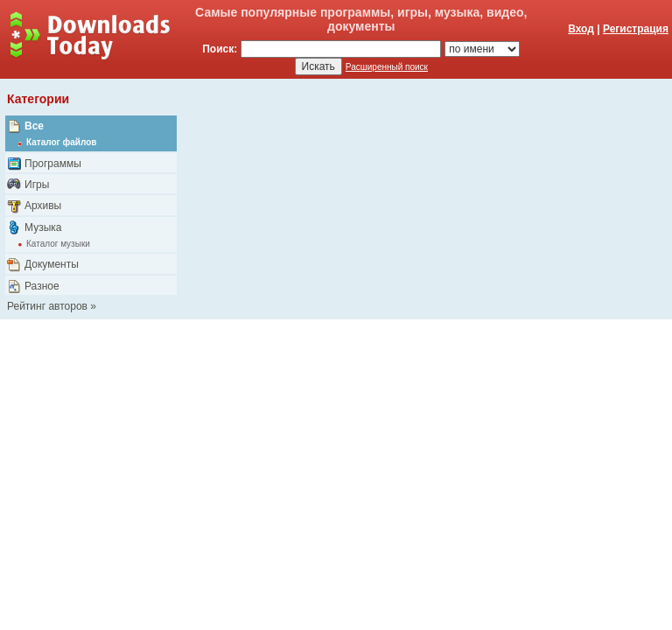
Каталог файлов (61, 142)
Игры (37, 185)
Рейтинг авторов (47, 306)
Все (34, 126)
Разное (42, 286)
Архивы (43, 206)
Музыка (43, 227)
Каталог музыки (58, 244)
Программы (53, 164)
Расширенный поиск (387, 67)
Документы (52, 264)
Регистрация (636, 29)
